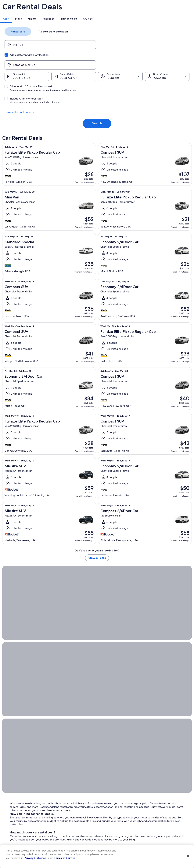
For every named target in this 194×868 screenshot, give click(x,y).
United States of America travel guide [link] (73, 787)
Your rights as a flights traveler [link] (163, 826)
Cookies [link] (105, 793)
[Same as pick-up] (139, 57)
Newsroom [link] (12, 811)
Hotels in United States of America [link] (71, 793)
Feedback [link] (11, 836)
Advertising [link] (12, 823)
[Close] (188, 856)
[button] (97, 104)
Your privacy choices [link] (111, 823)
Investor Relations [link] (15, 817)
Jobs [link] (9, 793)
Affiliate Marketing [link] (16, 829)
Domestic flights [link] (62, 817)
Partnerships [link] (12, 805)
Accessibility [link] (107, 817)
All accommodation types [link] (67, 829)
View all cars (97, 553)
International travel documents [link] (164, 820)
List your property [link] (15, 799)
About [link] (9, 787)
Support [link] (152, 787)
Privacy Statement (36, 858)
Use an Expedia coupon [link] (160, 814)
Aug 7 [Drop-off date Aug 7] (68, 70)
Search (97, 115)
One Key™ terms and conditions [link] (117, 805)
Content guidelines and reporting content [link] (118, 831)
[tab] (55, 31)
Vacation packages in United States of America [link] (73, 810)
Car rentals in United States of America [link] (73, 823)
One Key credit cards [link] (64, 842)
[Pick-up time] (118, 68)
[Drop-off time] (160, 68)
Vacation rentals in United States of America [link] (71, 801)
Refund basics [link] (155, 808)
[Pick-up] (55, 57)
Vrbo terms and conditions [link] (115, 811)
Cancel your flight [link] (157, 802)
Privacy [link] (104, 787)
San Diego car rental (79, 636)
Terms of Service (65, 858)
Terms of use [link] (107, 799)
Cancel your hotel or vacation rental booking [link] (166, 795)
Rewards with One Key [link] (65, 836)
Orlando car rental (111, 633)
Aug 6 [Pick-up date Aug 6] (26, 70)
